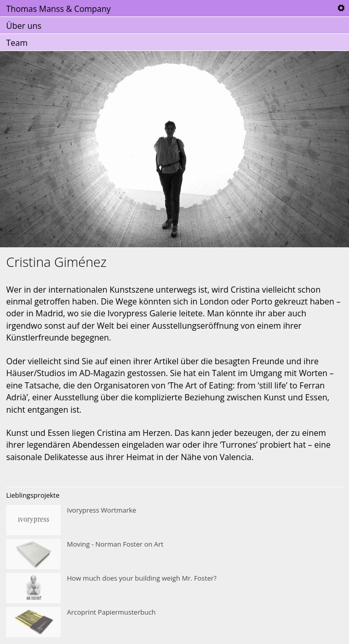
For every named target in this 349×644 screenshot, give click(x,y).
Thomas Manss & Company (58, 9)
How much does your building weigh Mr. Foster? (174, 588)
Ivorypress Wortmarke (174, 520)
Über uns (24, 26)
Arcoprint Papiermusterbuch (174, 622)
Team (17, 43)
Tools (341, 8)
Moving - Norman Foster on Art (174, 554)
